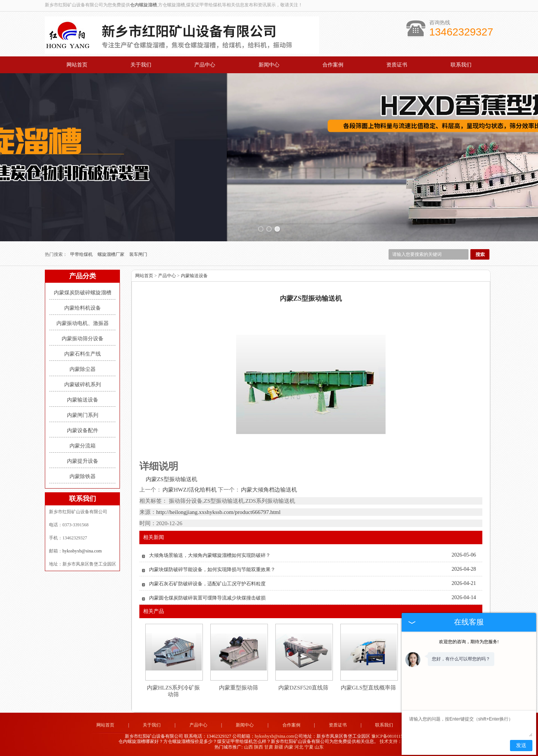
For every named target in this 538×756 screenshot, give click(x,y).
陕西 (259, 747)
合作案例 (333, 65)
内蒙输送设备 (83, 400)
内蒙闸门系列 (83, 415)
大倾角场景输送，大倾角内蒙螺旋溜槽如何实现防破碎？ (210, 555)
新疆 (279, 747)
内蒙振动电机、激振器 (83, 323)
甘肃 (269, 747)
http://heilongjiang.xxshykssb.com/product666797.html (218, 512)
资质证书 (397, 65)
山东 (319, 747)
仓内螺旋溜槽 (143, 5)
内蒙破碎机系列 (83, 385)
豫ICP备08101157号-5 (392, 736)
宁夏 (309, 747)
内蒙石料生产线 (83, 354)
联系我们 (461, 65)
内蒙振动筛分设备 (83, 339)
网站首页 (77, 65)
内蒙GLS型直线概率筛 (368, 688)
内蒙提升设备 (83, 461)
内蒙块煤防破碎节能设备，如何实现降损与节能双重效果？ (212, 569)
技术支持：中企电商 (400, 741)
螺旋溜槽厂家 (112, 254)
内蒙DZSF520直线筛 (303, 688)
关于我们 (141, 65)
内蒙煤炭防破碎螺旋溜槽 (83, 293)
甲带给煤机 (82, 254)
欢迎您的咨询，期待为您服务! (469, 642)
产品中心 (205, 65)
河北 (299, 747)
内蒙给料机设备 (83, 308)
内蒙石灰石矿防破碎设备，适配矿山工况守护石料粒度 (207, 584)
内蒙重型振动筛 (239, 688)
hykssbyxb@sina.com (82, 551)
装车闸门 (138, 254)
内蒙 (289, 747)
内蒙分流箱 (83, 446)
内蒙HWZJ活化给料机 (190, 490)
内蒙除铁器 (83, 476)
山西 (248, 747)
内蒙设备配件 (83, 430)
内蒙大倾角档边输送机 (269, 490)
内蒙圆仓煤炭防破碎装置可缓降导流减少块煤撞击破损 (207, 598)
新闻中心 (269, 65)
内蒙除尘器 (83, 369)
